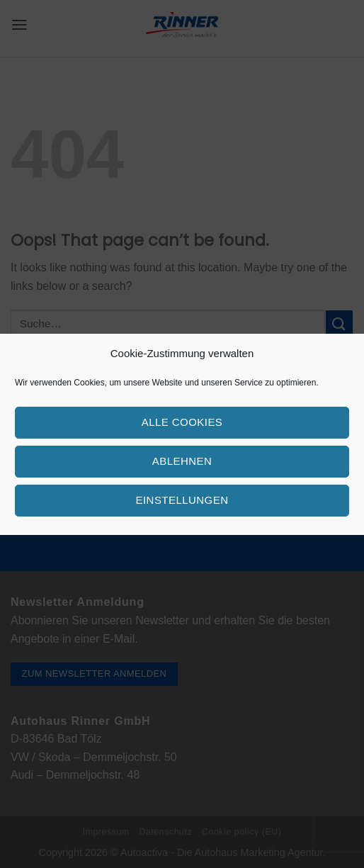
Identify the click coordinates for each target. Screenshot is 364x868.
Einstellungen (182, 500)
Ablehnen (182, 461)
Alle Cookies (182, 422)
